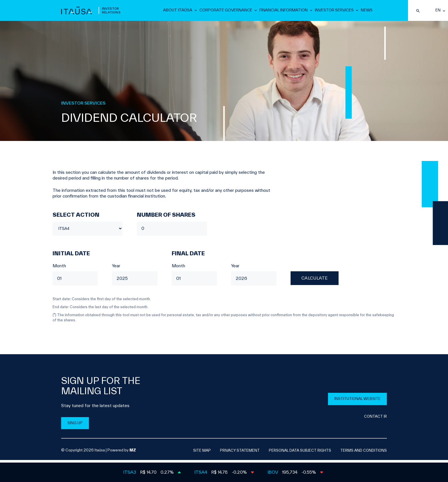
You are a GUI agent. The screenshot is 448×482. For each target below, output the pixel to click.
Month (59, 268)
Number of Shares (166, 217)
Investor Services (335, 11)
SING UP (75, 426)
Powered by (122, 453)
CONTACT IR (375, 419)
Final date (188, 256)
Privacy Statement (240, 453)
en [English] (438, 12)
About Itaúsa (185, 11)
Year (116, 268)
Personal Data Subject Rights (300, 453)
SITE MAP (202, 453)
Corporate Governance (231, 11)
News (367, 11)
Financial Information (286, 11)
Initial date (71, 256)
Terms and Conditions (364, 453)
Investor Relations (111, 12)
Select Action (76, 217)
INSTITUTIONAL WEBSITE (357, 401)
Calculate (315, 281)
